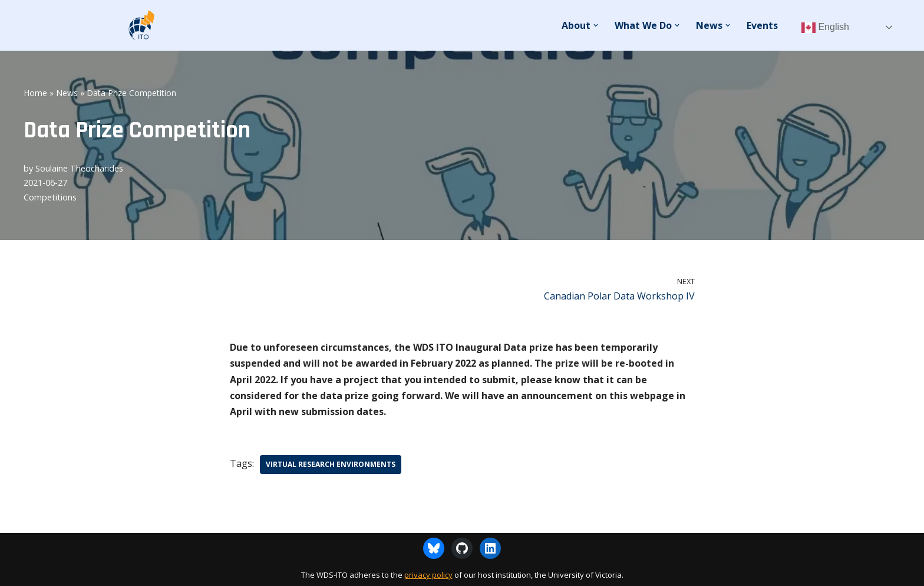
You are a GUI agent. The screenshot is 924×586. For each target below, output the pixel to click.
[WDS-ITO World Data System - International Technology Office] (141, 25)
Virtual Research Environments (331, 464)
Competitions (50, 197)
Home (35, 93)
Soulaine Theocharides (79, 168)
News (67, 93)
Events (762, 25)
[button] (596, 25)
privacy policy (428, 575)
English (825, 28)
